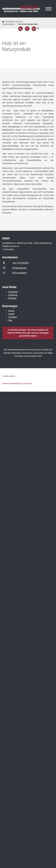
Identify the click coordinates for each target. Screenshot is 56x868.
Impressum (27, 383)
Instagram (13, 292)
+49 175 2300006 (20, 263)
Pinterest (12, 298)
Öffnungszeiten (19, 273)
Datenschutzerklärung (12, 383)
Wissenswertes (8, 24)
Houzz (11, 311)
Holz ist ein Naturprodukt (28, 24)
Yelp (10, 320)
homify (11, 314)
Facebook (13, 295)
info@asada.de (19, 268)
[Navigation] (49, 9)
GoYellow (13, 317)
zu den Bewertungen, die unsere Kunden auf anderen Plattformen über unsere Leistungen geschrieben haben (28, 333)
